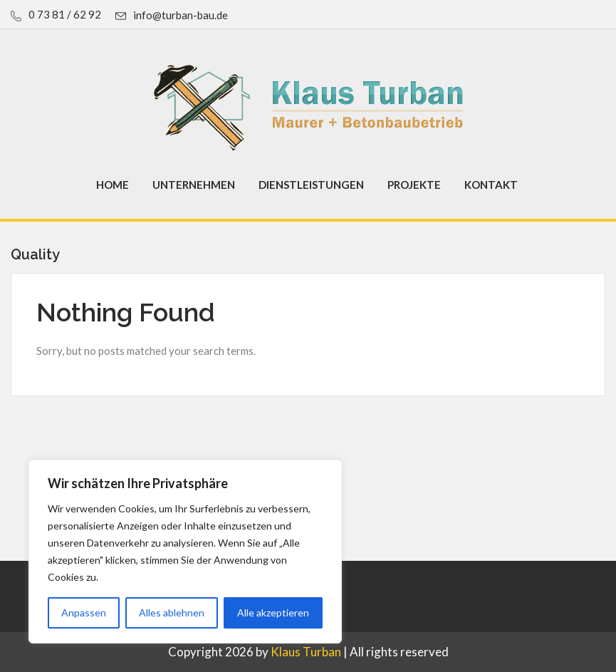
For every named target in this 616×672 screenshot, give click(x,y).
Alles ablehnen (172, 612)
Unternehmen (194, 185)
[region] (185, 552)
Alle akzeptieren (273, 612)
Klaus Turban (306, 652)
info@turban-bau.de (181, 15)
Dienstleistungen (311, 185)
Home (113, 185)
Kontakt (491, 185)
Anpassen (84, 612)
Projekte (414, 185)
